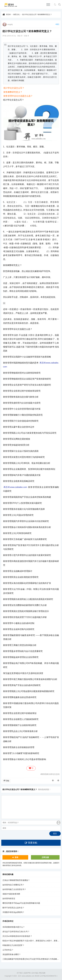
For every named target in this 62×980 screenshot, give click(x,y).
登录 (17, 857)
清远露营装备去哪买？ (12, 954)
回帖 (8, 781)
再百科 (8, 14)
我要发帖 (33, 843)
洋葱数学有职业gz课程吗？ (13, 912)
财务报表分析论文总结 (50, 774)
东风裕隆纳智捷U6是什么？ (14, 927)
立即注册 (45, 857)
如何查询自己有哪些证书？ (13, 885)
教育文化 (17, 14)
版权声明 (27, 973)
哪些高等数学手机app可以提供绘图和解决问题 (21, 903)
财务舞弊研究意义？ (13, 92)
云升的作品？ (8, 950)
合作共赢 (35, 973)
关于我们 (20, 973)
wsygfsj (10, 24)
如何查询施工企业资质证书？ (14, 889)
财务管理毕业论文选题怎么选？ (18, 96)
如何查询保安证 (9, 898)
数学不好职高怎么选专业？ (13, 908)
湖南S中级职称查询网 (11, 894)
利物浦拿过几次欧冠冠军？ (13, 945)
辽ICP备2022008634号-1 (49, 976)
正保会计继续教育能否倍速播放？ (16, 880)
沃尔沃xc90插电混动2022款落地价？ (17, 936)
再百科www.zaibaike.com (15, 487)
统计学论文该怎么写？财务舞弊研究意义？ (37, 14)
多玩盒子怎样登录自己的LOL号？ (16, 932)
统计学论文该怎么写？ (14, 88)
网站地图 (42, 973)
